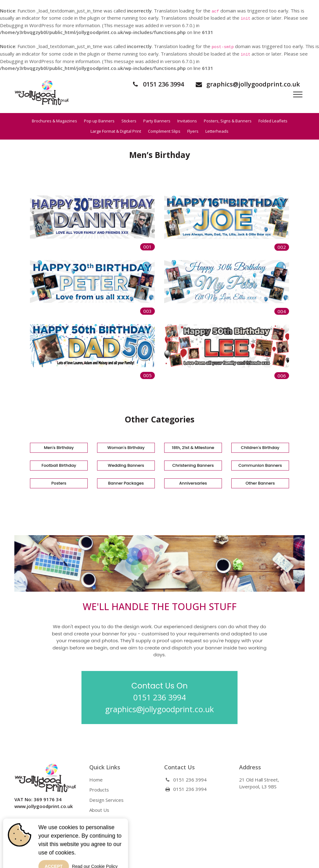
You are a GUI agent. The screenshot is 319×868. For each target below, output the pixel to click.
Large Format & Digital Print (116, 131)
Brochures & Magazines (54, 121)
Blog (94, 820)
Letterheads (217, 131)
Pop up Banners (99, 121)
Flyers (193, 131)
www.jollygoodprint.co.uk (44, 806)
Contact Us (101, 830)
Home (96, 780)
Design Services (106, 800)
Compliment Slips (164, 131)
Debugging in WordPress (27, 25)
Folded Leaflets (273, 121)
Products (99, 790)
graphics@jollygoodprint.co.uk (247, 84)
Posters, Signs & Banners (228, 121)
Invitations (187, 121)
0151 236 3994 (157, 84)
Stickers (129, 121)
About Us (99, 810)
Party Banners (157, 121)
